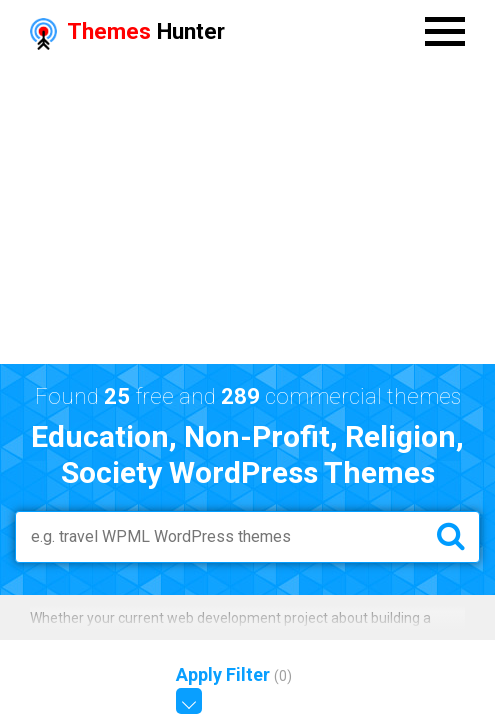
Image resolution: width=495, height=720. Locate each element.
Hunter (127, 31)
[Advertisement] (247, 214)
